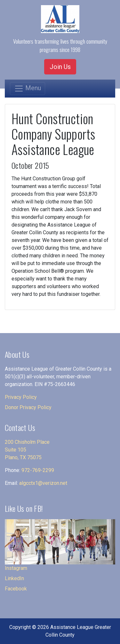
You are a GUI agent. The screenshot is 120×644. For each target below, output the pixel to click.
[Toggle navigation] (28, 89)
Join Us (60, 67)
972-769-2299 (38, 470)
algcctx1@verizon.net (43, 483)
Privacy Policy (21, 397)
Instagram (16, 568)
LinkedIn (14, 578)
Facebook (16, 589)
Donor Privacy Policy (28, 407)
